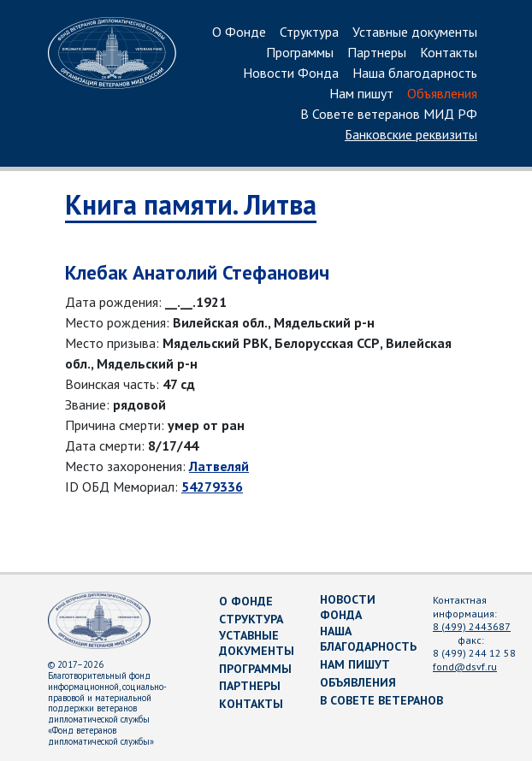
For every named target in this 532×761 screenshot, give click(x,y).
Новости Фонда (291, 74)
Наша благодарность (415, 74)
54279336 (212, 487)
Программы (300, 53)
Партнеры (377, 53)
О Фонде (239, 32)
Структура (309, 32)
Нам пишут (361, 94)
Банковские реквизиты (411, 135)
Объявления (442, 94)
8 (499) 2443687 (472, 626)
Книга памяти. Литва (191, 204)
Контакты (449, 53)
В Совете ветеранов (381, 700)
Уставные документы (415, 32)
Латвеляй (219, 466)
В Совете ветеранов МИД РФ (389, 115)
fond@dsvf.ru (465, 667)
